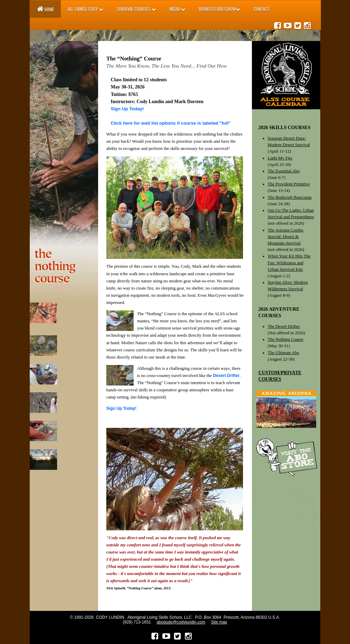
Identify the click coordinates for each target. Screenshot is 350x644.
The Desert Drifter (284, 326)
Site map (219, 622)
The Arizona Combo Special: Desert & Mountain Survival (286, 237)
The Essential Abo (284, 171)
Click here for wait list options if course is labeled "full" (171, 123)
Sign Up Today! (127, 109)
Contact (262, 9)
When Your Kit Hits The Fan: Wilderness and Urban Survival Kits (289, 263)
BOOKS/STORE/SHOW (219, 9)
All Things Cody (85, 9)
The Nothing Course (286, 339)
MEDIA (177, 9)
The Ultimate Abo (283, 353)
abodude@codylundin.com (181, 622)
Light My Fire (280, 158)
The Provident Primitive (289, 184)
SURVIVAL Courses (136, 9)
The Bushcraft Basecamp (290, 197)
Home (45, 9)
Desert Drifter (226, 376)
